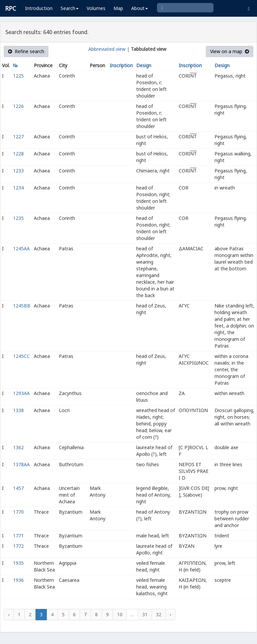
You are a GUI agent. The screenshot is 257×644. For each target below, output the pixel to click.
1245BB (22, 306)
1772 (18, 546)
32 (159, 614)
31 (145, 614)
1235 (18, 218)
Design (144, 65)
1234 (18, 188)
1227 (18, 137)
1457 (18, 488)
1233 (18, 171)
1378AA (21, 464)
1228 (18, 154)
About (140, 8)
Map (118, 8)
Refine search (26, 51)
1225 (18, 76)
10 (120, 614)
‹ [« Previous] (9, 614)
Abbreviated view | (109, 49)
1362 (18, 447)
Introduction (39, 8)
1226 (18, 106)
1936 (18, 580)
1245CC (21, 356)
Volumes (96, 8)
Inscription (121, 65)
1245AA (21, 248)
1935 (18, 563)
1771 (18, 536)
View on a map (230, 51)
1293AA (21, 393)
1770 (18, 512)
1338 (18, 410)
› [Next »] (170, 614)
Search (70, 8)
